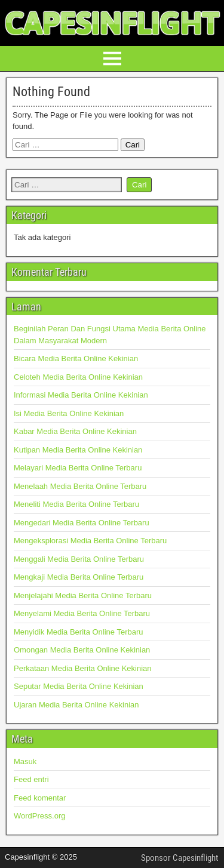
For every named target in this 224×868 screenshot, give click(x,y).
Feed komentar (40, 798)
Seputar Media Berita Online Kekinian (79, 686)
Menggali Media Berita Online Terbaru (79, 559)
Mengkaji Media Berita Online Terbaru (79, 577)
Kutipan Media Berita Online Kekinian (78, 450)
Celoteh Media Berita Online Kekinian (78, 377)
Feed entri (31, 779)
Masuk (25, 761)
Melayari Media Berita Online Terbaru (78, 468)
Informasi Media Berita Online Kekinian (81, 395)
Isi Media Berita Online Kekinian (69, 413)
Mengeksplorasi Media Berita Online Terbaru (90, 541)
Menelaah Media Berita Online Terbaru (80, 486)
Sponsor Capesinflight (179, 858)
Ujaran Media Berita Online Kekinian (76, 705)
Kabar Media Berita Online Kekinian (75, 431)
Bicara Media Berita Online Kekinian (76, 358)
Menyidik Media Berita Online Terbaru (79, 632)
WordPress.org (39, 816)
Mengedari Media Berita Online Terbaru (82, 523)
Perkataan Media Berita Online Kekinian (83, 668)
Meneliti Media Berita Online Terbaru (76, 504)
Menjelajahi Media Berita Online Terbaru (83, 595)
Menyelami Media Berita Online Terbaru (82, 613)
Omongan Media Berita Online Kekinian (82, 650)
